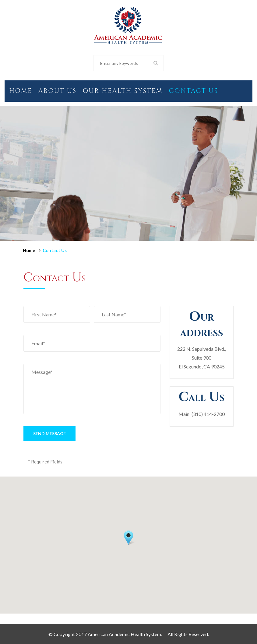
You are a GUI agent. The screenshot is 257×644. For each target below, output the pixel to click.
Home (21, 91)
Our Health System (123, 91)
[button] (128, 538)
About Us (58, 91)
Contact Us (193, 91)
